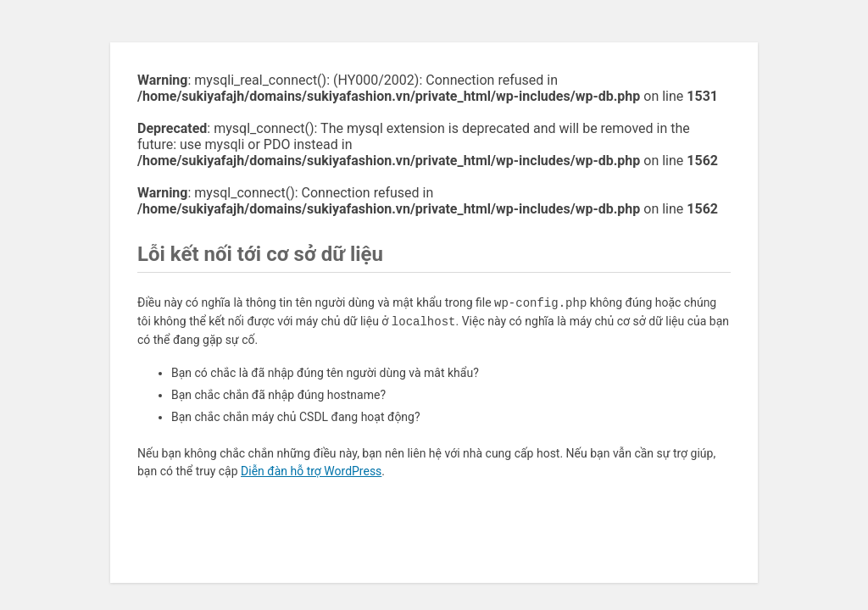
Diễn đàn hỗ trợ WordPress (311, 471)
